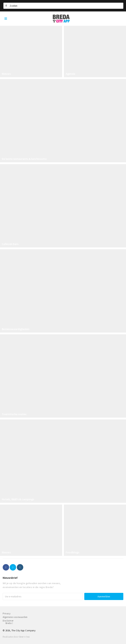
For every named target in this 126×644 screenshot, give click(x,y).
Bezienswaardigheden (16, 329)
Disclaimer (8, 621)
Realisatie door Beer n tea (16, 637)
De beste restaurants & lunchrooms (24, 159)
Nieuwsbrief (10, 578)
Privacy (7, 614)
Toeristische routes (14, 414)
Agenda (70, 74)
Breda (9, 623)
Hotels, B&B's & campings (18, 499)
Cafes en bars (10, 244)
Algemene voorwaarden (15, 617)
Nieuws (6, 74)
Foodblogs (72, 552)
